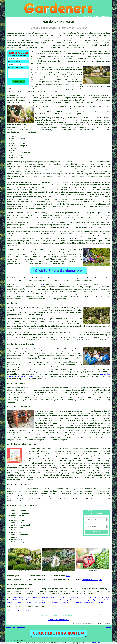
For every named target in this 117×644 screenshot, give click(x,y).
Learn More (91, 643)
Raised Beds (89, 602)
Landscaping (102, 602)
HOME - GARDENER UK (58, 620)
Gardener (48, 600)
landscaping (81, 87)
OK (99, 643)
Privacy (108, 627)
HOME (78, 16)
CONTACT (97, 16)
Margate (41, 284)
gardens (75, 38)
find (15, 489)
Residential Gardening (32, 600)
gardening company (81, 236)
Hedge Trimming (61, 600)
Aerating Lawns (49, 598)
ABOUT (90, 16)
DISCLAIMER (105, 16)
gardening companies (75, 195)
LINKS (84, 16)
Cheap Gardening (40, 602)
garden (51, 38)
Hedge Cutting (21, 627)
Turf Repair (64, 598)
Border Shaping (102, 598)
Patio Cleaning (77, 600)
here (27, 501)
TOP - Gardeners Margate (18, 610)
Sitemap (9, 627)
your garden (39, 164)
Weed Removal (34, 598)
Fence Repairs (76, 602)
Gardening (76, 598)
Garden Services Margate (24, 506)
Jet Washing (88, 598)
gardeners (49, 183)
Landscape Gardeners (59, 602)
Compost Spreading (94, 600)
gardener (23, 95)
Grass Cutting (14, 600)
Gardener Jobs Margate (92, 580)
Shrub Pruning (20, 598)
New (14, 627)
